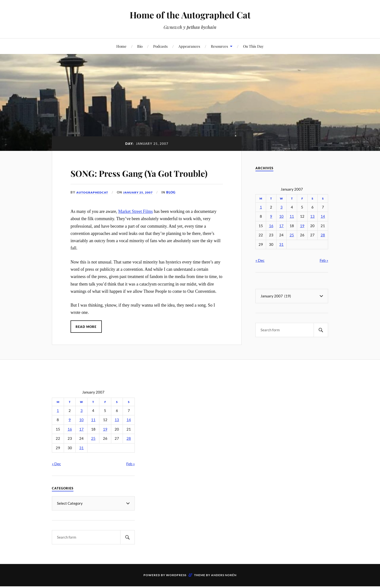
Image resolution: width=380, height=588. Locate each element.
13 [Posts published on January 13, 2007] (312, 216)
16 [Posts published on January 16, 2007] (271, 226)
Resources (219, 46)
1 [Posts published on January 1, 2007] (261, 207)
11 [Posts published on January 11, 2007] (292, 216)
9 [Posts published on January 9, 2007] (271, 216)
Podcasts (160, 46)
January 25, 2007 (142, 206)
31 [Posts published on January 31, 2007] (281, 244)
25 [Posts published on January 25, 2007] (292, 235)
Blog (176, 206)
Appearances (189, 46)
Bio (140, 46)
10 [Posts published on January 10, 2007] (281, 216)
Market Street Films (136, 225)
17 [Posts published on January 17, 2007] (281, 226)
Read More (86, 340)
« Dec (260, 260)
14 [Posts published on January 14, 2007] (323, 216)
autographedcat (93, 206)
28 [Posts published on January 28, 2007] (323, 235)
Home (121, 46)
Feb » (324, 260)
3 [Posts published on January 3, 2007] (281, 207)
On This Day (253, 46)
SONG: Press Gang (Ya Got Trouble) (135, 179)
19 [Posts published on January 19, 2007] (302, 226)
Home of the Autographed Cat (190, 15)
